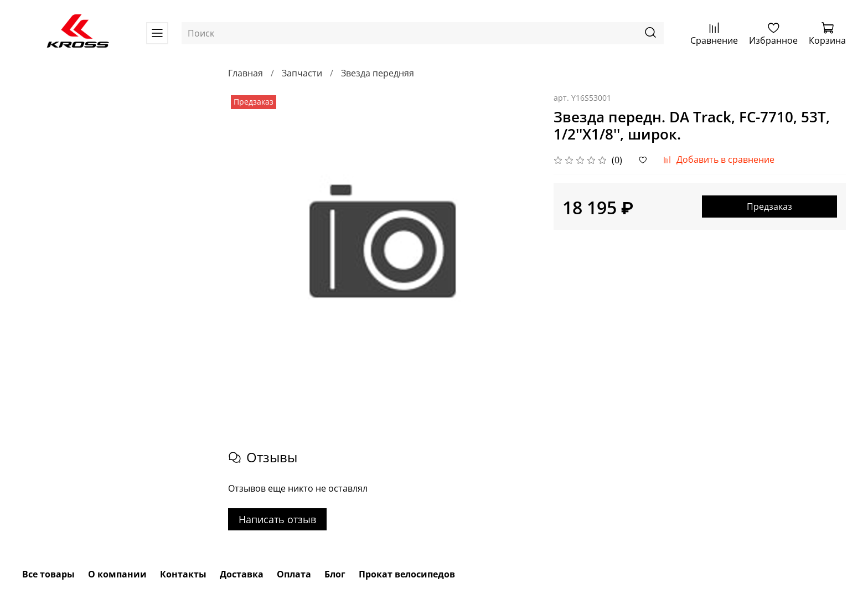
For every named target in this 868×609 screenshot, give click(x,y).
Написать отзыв (277, 519)
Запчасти (302, 73)
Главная (246, 73)
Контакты (183, 574)
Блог (335, 574)
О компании (117, 574)
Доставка (242, 574)
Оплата (294, 574)
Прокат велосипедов (407, 574)
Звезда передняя (378, 73)
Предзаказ (769, 207)
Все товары (48, 574)
